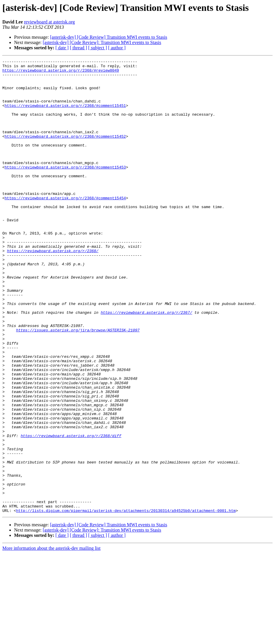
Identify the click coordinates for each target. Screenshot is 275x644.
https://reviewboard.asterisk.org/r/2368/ (53, 289)
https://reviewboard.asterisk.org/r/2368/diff (71, 511)
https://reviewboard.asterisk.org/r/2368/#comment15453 (65, 189)
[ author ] (117, 48)
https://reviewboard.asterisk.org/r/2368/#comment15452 (65, 152)
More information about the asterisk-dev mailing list (51, 639)
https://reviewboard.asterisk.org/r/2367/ (146, 363)
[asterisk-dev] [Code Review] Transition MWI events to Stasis (109, 37)
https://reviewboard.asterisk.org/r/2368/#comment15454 (65, 226)
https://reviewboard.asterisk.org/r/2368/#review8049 (61, 73)
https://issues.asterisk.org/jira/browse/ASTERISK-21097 (78, 385)
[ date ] (62, 48)
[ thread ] (78, 48)
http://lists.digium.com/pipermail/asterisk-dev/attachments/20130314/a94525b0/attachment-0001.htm (126, 601)
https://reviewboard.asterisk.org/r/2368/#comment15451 (65, 115)
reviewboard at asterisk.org (49, 22)
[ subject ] (98, 48)
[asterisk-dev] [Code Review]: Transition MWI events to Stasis (102, 42)
